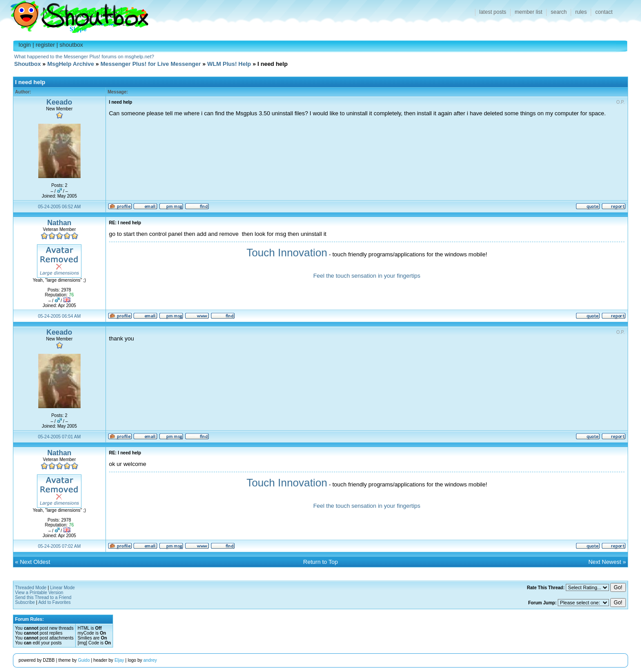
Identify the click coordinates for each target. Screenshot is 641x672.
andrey (150, 660)
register (45, 45)
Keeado (59, 102)
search (559, 12)
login (25, 45)
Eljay (119, 660)
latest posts (493, 12)
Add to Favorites (55, 602)
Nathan (59, 223)
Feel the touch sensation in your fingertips (367, 276)
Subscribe (25, 602)
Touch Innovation (287, 253)
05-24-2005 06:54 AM (59, 316)
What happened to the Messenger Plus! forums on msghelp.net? (84, 57)
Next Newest (605, 562)
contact (604, 12)
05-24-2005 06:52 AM (59, 207)
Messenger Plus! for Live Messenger (151, 64)
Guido (84, 660)
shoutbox (71, 45)
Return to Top (320, 562)
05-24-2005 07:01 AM (59, 437)
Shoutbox (74, 14)
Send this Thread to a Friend (43, 597)
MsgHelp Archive (71, 64)
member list (528, 12)
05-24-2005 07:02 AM (59, 546)
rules (581, 12)
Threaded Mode (31, 588)
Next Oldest (35, 562)
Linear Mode (63, 588)
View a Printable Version (39, 593)
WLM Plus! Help (229, 64)
